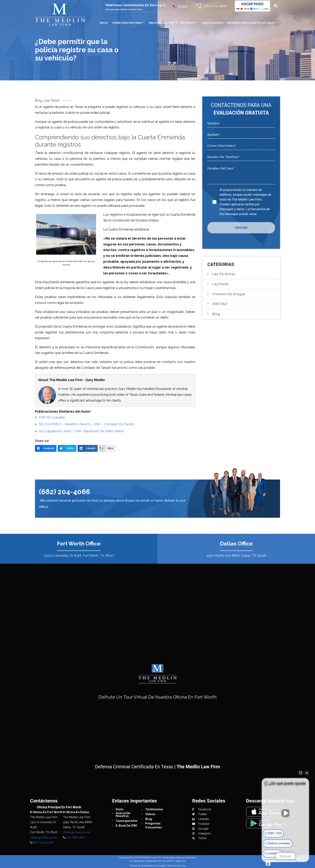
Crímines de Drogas (229, 294)
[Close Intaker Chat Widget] (307, 773)
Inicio (104, 23)
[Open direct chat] (301, 773)
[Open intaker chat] (268, 864)
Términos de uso (176, 866)
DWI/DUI (220, 304)
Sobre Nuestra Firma (127, 23)
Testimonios (154, 809)
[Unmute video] (285, 813)
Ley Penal (52, 100)
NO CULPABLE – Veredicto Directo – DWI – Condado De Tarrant (87, 424)
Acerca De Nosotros (123, 815)
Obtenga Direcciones (44, 837)
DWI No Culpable (52, 417)
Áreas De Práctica (161, 23)
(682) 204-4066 (64, 492)
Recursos (188, 23)
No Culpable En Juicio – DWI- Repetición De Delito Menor (82, 431)
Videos (150, 814)
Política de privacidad (141, 866)
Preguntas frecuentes (153, 825)
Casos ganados (212, 23)
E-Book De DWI (126, 826)
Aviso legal (160, 866)
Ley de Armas (224, 274)
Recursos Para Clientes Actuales (251, 23)
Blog (38, 100)
